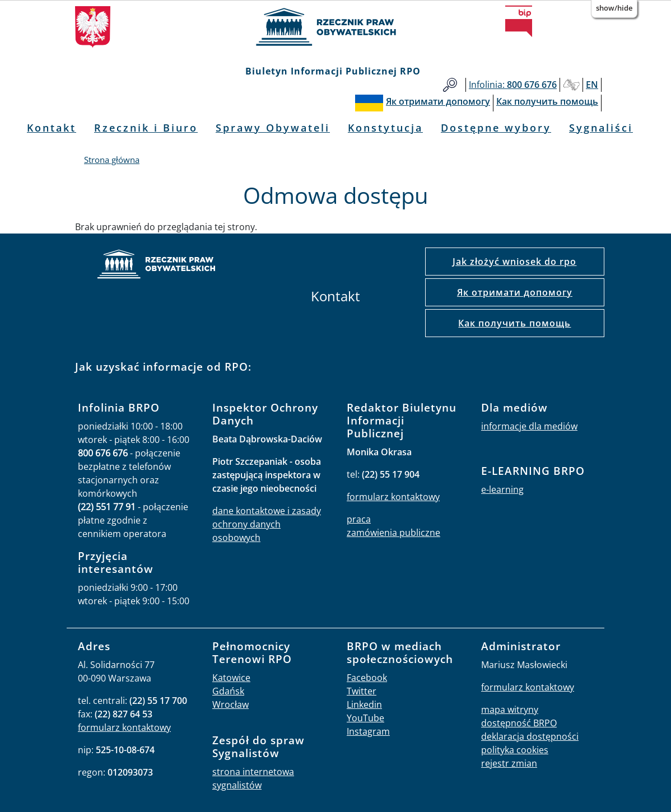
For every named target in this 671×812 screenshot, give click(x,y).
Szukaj (450, 85)
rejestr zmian (509, 763)
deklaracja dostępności (530, 736)
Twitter (362, 691)
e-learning (502, 489)
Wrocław (230, 704)
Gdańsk (228, 691)
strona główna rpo (156, 266)
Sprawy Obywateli (273, 128)
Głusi (571, 85)
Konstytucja (385, 128)
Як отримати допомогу (515, 292)
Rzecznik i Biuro (146, 128)
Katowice (231, 678)
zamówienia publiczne (393, 533)
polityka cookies (515, 750)
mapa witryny (510, 710)
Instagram (368, 731)
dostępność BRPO (519, 723)
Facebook (367, 678)
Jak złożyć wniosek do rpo (514, 262)
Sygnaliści (601, 128)
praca (359, 519)
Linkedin (364, 704)
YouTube (365, 718)
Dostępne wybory (496, 128)
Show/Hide (614, 8)
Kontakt (52, 128)
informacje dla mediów (529, 426)
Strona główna (112, 160)
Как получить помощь (514, 323)
